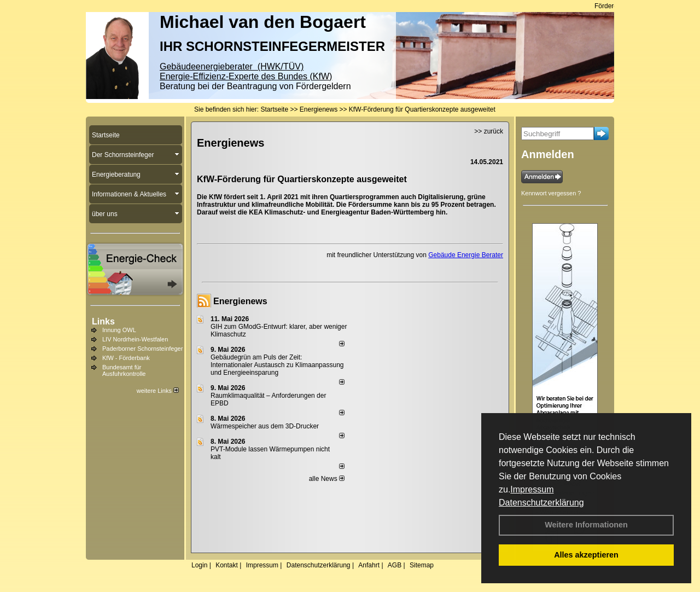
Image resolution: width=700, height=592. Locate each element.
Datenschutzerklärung (541, 503)
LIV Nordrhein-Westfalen (135, 339)
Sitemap (422, 565)
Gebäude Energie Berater (466, 255)
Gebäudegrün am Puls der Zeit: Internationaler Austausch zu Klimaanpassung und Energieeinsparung (277, 365)
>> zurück (489, 131)
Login (199, 565)
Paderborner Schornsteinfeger (142, 349)
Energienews (240, 301)
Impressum (532, 489)
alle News (327, 479)
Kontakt (227, 565)
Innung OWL (119, 330)
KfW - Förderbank (126, 358)
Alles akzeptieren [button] (586, 555)
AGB (395, 565)
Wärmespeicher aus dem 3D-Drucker (265, 426)
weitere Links (158, 391)
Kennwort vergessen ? (551, 193)
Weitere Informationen (586, 525)
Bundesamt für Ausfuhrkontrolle (124, 370)
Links (103, 321)
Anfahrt (369, 565)
